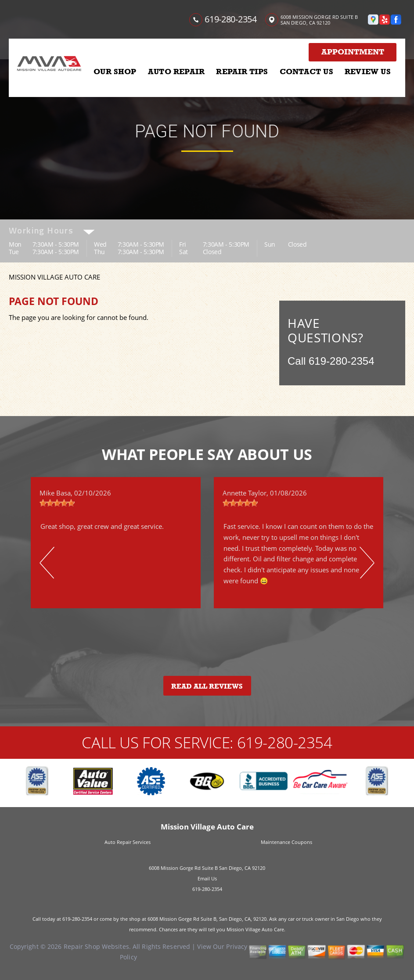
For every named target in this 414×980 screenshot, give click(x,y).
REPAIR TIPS (242, 72)
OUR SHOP (115, 72)
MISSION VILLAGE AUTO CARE (54, 277)
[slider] (57, 503)
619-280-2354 (230, 19)
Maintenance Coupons (286, 842)
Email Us (207, 878)
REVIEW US (368, 72)
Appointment (353, 52)
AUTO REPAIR (176, 72)
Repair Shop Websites (96, 946)
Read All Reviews (207, 686)
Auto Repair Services (128, 842)
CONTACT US (306, 72)
